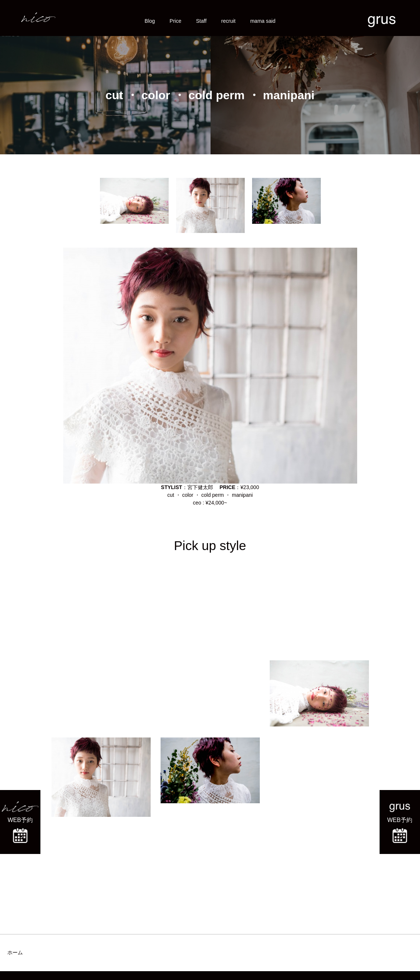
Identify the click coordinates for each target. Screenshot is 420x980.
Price (176, 21)
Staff (202, 21)
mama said (263, 21)
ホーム (15, 952)
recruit (228, 21)
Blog (150, 21)
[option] (134, 201)
